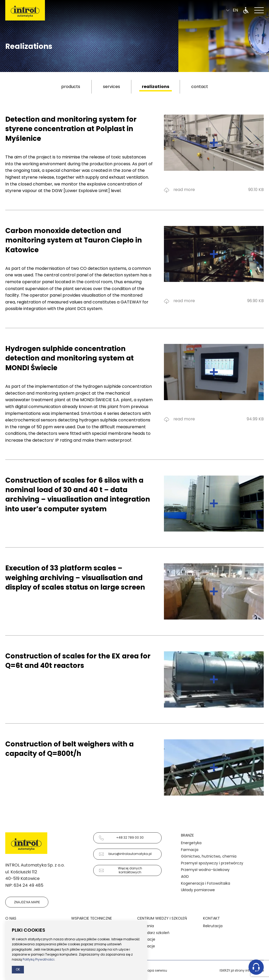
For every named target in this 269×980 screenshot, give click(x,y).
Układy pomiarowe (198, 890)
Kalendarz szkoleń (153, 933)
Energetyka (191, 843)
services (112, 87)
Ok (18, 969)
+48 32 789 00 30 (121, 838)
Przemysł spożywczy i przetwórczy (212, 863)
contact (200, 87)
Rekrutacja (213, 926)
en (232, 11)
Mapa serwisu (156, 970)
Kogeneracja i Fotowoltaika (206, 883)
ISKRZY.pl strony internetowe (242, 970)
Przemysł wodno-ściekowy (205, 870)
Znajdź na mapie (27, 902)
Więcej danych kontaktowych (120, 870)
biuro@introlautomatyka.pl (125, 854)
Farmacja (190, 850)
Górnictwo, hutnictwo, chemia (209, 856)
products (71, 87)
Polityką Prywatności (38, 959)
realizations (156, 87)
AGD (185, 876)
